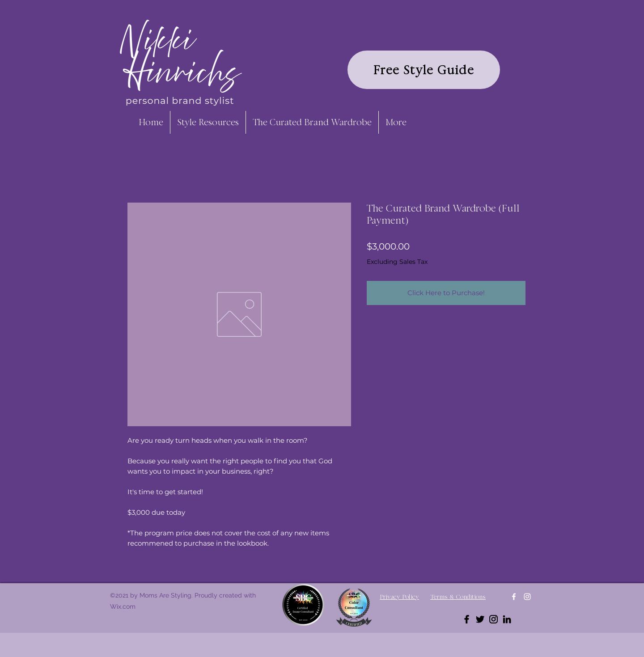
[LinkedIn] (507, 619)
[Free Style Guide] (424, 70)
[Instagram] (527, 597)
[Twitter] (480, 619)
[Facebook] (514, 597)
